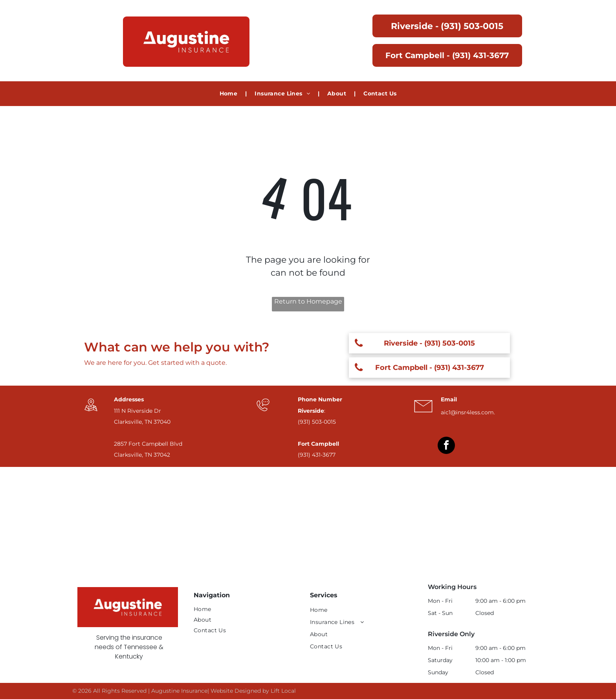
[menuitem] (229, 94)
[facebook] (446, 446)
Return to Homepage (308, 301)
